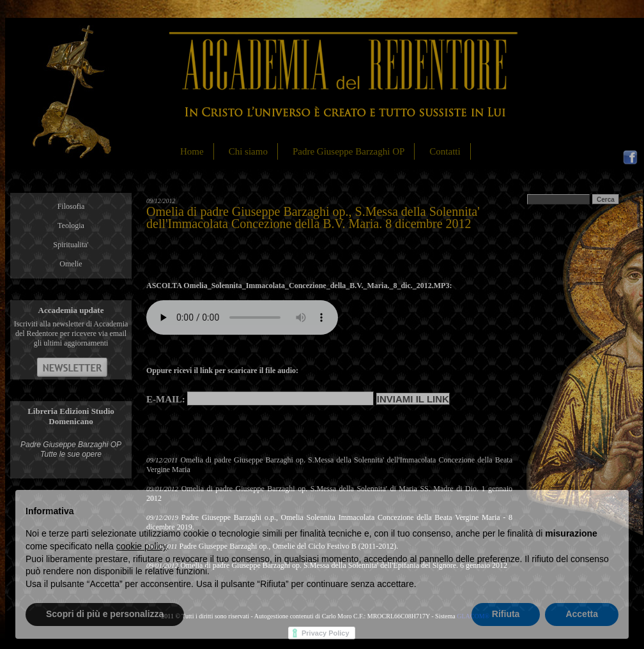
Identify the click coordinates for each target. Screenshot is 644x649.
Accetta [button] (582, 614)
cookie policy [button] (142, 546)
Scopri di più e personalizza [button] (105, 614)
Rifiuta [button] (506, 614)
